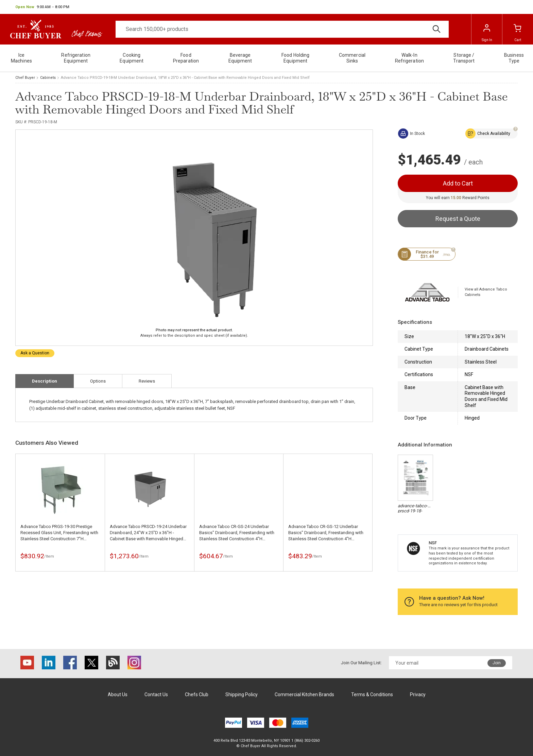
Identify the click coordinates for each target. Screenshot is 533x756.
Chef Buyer (25, 78)
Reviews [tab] (147, 381)
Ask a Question (35, 353)
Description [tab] (45, 381)
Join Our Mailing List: (361, 663)
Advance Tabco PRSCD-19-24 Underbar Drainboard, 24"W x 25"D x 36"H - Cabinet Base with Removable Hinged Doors (148, 533)
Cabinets (48, 78)
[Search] (282, 29)
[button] (42, 7)
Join (497, 663)
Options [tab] (98, 381)
